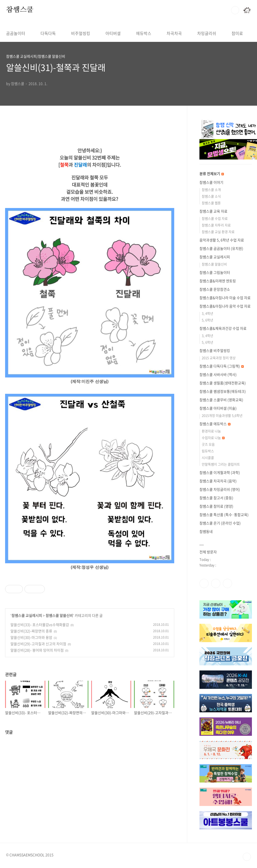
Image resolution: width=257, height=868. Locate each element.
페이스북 (204, 583)
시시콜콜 (208, 457)
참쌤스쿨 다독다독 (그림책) (222, 366)
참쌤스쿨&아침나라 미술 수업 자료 (225, 298)
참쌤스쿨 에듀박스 (215, 424)
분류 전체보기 (212, 174)
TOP (247, 857)
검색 (235, 10)
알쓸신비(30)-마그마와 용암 (31, 637)
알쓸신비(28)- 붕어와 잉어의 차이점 (37, 650)
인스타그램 (216, 583)
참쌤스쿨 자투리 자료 (216, 225)
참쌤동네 (206, 531)
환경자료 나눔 (211, 431)
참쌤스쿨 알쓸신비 (59, 615)
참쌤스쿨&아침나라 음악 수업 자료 (225, 306)
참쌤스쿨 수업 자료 (215, 218)
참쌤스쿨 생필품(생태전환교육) (223, 383)
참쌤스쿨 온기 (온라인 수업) (220, 523)
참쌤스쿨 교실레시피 (27, 615)
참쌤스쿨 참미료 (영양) (216, 506)
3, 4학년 (207, 313)
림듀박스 (208, 451)
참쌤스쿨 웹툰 (211, 203)
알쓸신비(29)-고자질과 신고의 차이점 (38, 644)
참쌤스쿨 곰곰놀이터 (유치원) (221, 248)
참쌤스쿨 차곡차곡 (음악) (218, 481)
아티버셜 (113, 33)
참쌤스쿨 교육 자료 (213, 211)
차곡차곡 (174, 33)
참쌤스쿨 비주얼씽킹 (215, 350)
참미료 (237, 33)
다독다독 (48, 33)
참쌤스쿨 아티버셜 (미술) (218, 408)
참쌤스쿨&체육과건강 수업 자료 (223, 328)
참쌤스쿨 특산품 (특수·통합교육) (224, 515)
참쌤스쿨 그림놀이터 (215, 272)
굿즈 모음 (208, 444)
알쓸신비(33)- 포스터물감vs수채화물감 (40, 625)
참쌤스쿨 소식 (211, 196)
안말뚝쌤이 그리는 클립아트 (221, 464)
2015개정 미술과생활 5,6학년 (222, 415)
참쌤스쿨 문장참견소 (215, 289)
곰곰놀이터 (16, 33)
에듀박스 (144, 33)
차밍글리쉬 (207, 33)
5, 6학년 (207, 320)
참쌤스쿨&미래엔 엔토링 (218, 281)
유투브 (227, 583)
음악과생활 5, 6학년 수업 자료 (222, 240)
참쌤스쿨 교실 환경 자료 (218, 232)
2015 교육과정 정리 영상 (219, 358)
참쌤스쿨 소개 (211, 190)
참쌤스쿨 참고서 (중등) (216, 498)
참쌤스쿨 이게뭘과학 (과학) (220, 472)
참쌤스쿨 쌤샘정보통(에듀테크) (223, 391)
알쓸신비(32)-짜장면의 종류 (31, 631)
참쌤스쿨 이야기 (211, 182)
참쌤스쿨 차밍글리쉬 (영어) (220, 489)
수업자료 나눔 (213, 438)
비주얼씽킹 (81, 33)
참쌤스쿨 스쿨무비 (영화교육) (221, 400)
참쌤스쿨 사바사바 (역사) (218, 374)
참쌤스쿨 (20, 10)
